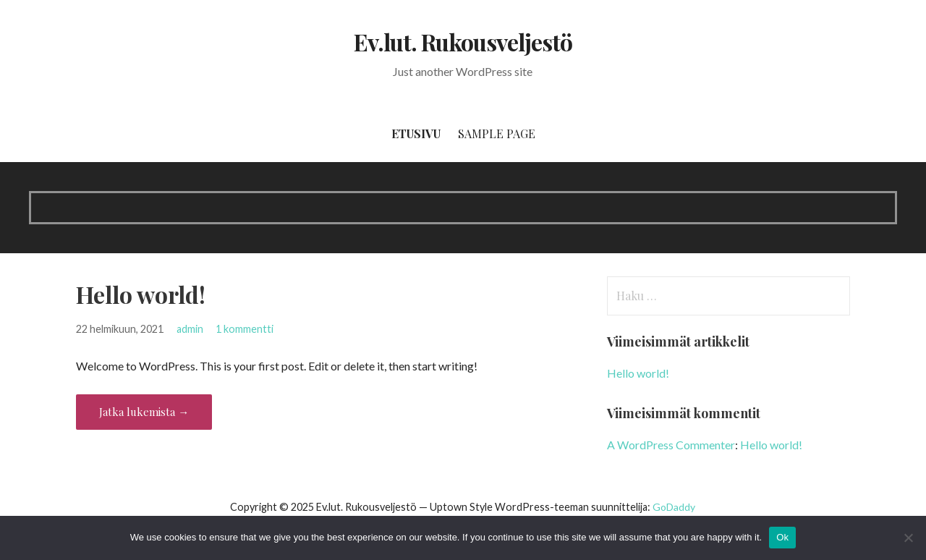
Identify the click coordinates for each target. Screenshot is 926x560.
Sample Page (497, 133)
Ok (782, 537)
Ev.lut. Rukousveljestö (463, 42)
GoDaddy (674, 507)
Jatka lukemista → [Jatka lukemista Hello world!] (144, 412)
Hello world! (141, 294)
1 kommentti (245, 329)
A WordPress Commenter (671, 445)
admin (190, 329)
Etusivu (416, 133)
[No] (908, 538)
